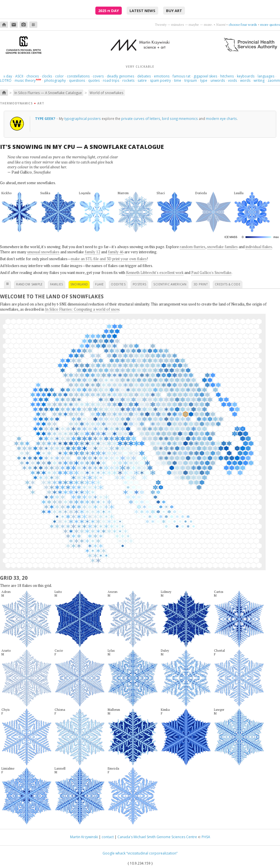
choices (33, 76)
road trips (111, 80)
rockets (128, 80)
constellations (78, 76)
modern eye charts (221, 118)
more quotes (270, 25)
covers (98, 76)
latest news (142, 11)
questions (77, 80)
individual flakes (259, 247)
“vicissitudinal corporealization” (152, 853)
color (59, 76)
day (8, 76)
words (245, 80)
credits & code (228, 284)
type (204, 80)
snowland (79, 284)
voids (232, 80)
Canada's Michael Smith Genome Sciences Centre (157, 837)
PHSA (206, 837)
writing (259, 80)
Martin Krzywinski (84, 837)
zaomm (274, 80)
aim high (251, 25)
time (178, 80)
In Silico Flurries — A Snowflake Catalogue (48, 93)
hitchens (227, 76)
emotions (162, 76)
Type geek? (46, 118)
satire (142, 80)
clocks (47, 76)
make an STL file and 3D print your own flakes (109, 259)
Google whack (114, 853)
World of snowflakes (107, 93)
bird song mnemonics (180, 118)
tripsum (191, 80)
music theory (25, 80)
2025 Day (109, 11)
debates (144, 76)
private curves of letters (141, 118)
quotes (94, 80)
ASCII (19, 76)
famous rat (181, 76)
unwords (218, 80)
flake (99, 284)
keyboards (246, 76)
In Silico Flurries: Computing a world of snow (82, 309)
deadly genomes (120, 76)
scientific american (170, 284)
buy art (174, 11)
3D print (201, 284)
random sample (29, 284)
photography (55, 80)
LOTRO (6, 80)
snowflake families (222, 247)
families (57, 284)
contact (108, 837)
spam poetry (160, 80)
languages (266, 76)
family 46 (116, 252)
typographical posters (83, 118)
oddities (118, 284)
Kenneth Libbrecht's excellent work (155, 273)
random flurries (193, 247)
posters (139, 284)
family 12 (92, 252)
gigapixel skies (205, 76)
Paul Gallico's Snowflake (211, 273)
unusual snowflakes (43, 252)
